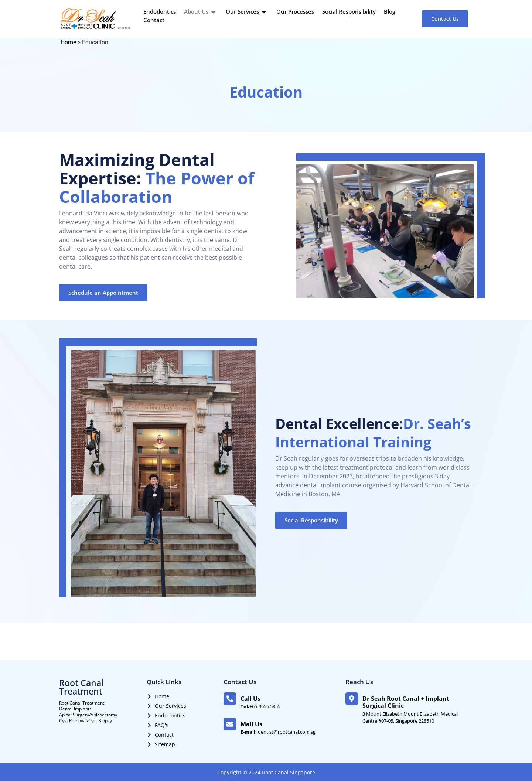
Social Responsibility (349, 11)
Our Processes (295, 11)
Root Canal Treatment (81, 687)
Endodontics (160, 11)
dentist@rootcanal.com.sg (278, 732)
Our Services (247, 11)
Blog (390, 11)
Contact (154, 20)
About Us (201, 11)
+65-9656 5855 (260, 706)
